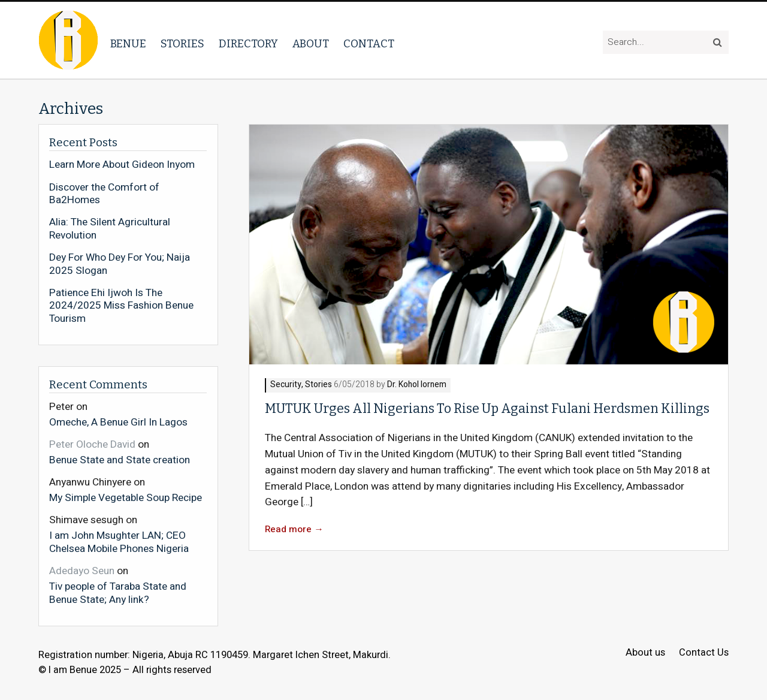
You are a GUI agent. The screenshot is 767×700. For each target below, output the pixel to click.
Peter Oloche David (92, 444)
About (311, 44)
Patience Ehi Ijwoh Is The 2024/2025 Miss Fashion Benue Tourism (121, 306)
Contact (369, 44)
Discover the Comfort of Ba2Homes (104, 194)
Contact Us (704, 653)
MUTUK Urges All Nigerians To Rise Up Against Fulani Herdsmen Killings (487, 409)
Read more (294, 529)
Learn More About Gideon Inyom (122, 165)
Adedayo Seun (82, 571)
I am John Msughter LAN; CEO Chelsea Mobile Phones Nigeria (119, 541)
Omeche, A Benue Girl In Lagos (118, 422)
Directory (248, 44)
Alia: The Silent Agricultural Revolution (110, 229)
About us (645, 653)
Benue (128, 44)
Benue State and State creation (120, 460)
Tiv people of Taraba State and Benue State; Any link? (118, 592)
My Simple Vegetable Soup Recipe (126, 497)
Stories (182, 44)
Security (286, 385)
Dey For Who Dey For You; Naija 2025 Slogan (120, 264)
